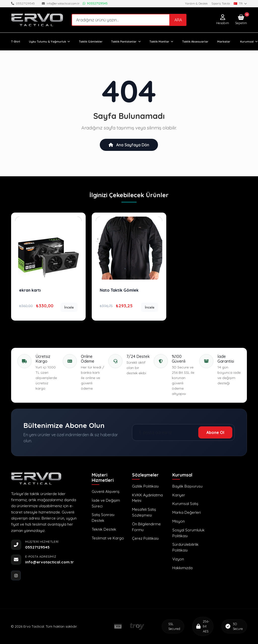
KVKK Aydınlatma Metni (147, 498)
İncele (69, 307)
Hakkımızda (182, 568)
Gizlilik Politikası (145, 486)
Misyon (179, 521)
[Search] (121, 20)
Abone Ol (215, 432)
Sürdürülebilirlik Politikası (185, 547)
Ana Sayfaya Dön (129, 145)
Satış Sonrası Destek (103, 518)
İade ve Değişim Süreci (106, 503)
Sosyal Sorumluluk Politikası (188, 533)
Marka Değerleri (187, 512)
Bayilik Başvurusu (187, 486)
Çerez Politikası (145, 538)
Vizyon (178, 559)
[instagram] (16, 575)
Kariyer (179, 495)
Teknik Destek (104, 529)
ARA (178, 20)
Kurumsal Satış (185, 504)
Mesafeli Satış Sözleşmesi (144, 512)
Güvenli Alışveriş (106, 492)
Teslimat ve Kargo (108, 538)
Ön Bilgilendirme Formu (146, 527)
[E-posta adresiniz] (166, 432)
